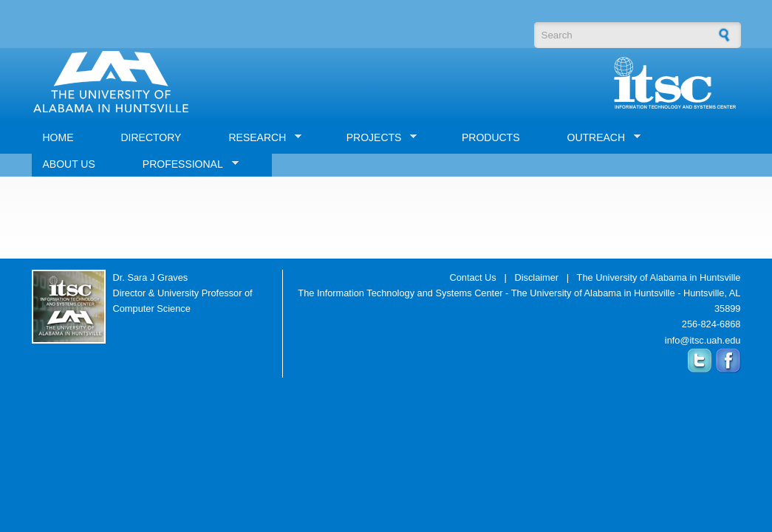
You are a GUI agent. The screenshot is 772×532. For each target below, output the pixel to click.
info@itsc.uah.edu (703, 340)
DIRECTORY (151, 137)
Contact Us (472, 277)
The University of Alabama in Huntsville (659, 277)
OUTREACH (599, 138)
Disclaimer (536, 277)
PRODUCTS (491, 137)
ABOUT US (69, 164)
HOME (58, 137)
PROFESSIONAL (185, 164)
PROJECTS (376, 138)
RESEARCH (259, 138)
